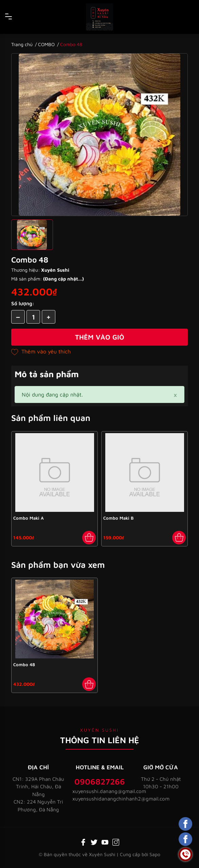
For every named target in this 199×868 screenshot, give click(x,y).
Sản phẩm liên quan (51, 418)
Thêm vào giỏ (100, 337)
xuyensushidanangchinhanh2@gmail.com (99, 799)
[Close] (175, 394)
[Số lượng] (33, 317)
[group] (99, 135)
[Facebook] (83, 842)
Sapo (155, 854)
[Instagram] (116, 842)
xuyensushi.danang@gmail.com (99, 791)
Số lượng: (23, 303)
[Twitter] (94, 842)
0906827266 (100, 782)
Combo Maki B (119, 518)
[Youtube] (105, 842)
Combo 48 (24, 664)
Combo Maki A (29, 518)
